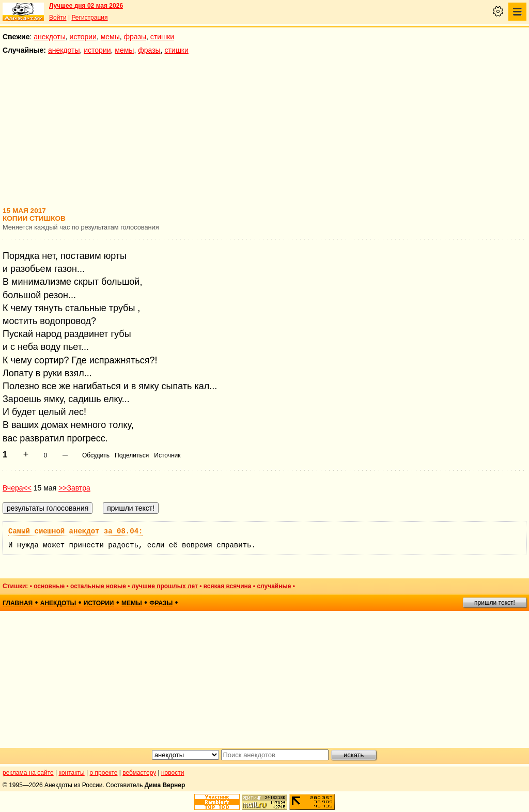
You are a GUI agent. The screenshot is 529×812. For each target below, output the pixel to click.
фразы (135, 37)
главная (18, 603)
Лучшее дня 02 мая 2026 (86, 6)
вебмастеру (139, 773)
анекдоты (50, 37)
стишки (162, 37)
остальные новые (98, 586)
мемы (110, 37)
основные (49, 586)
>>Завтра (74, 488)
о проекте (104, 773)
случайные (274, 586)
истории (83, 37)
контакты (72, 773)
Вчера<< (17, 488)
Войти (58, 18)
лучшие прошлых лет (165, 586)
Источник (167, 455)
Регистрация (89, 18)
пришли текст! (495, 603)
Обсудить (96, 455)
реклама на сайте (28, 773)
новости (173, 773)
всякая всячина (228, 586)
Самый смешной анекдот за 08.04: (75, 531)
